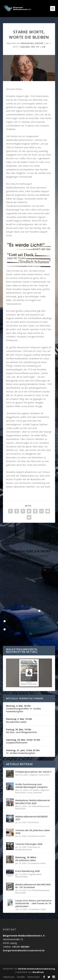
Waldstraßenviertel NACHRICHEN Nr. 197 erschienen (33, 886)
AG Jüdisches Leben (19, 720)
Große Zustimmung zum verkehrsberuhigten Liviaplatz (31, 786)
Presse (30, 793)
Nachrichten (44, 775)
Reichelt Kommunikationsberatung (37, 969)
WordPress (38, 972)
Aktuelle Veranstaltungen (25, 698)
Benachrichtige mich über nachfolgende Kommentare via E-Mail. (25, 622)
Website (43, 598)
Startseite (25, 47)
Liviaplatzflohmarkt (23, 741)
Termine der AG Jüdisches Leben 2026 (33, 832)
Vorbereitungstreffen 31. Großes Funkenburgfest (23, 709)
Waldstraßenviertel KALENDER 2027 (31, 818)
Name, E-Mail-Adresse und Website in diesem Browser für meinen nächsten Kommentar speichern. (27, 613)
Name (7, 598)
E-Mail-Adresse (27, 600)
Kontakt (21, 977)
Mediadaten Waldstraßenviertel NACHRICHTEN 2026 (33, 802)
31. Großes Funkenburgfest (23, 752)
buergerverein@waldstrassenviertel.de (24, 950)
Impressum (9, 977)
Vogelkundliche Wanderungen (28, 876)
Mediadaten (21, 809)
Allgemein (34, 775)
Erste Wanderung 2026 (27, 871)
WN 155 (35, 47)
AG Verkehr (34, 790)
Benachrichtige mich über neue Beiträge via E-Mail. (28, 631)
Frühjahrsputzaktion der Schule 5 (33, 772)
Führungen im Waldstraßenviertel (28, 848)
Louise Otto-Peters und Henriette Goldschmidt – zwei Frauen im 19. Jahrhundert (33, 903)
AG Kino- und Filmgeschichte (21, 731)
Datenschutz (33, 977)
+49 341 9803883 (20, 947)
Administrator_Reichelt (32, 43)
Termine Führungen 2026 (29, 844)
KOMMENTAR (10, 563)
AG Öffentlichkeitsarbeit (39, 806)
